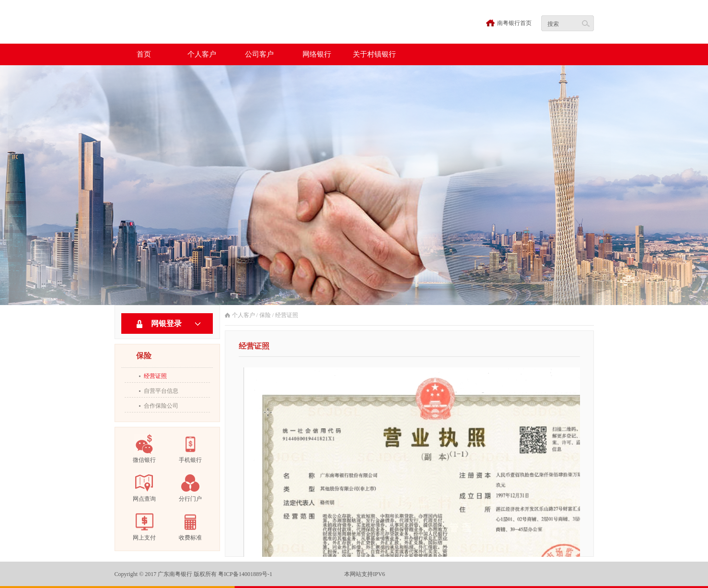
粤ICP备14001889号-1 (245, 574)
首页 (144, 54)
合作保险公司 (161, 406)
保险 (265, 315)
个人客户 (244, 315)
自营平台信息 (161, 391)
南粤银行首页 (514, 23)
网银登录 (166, 323)
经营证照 (155, 376)
